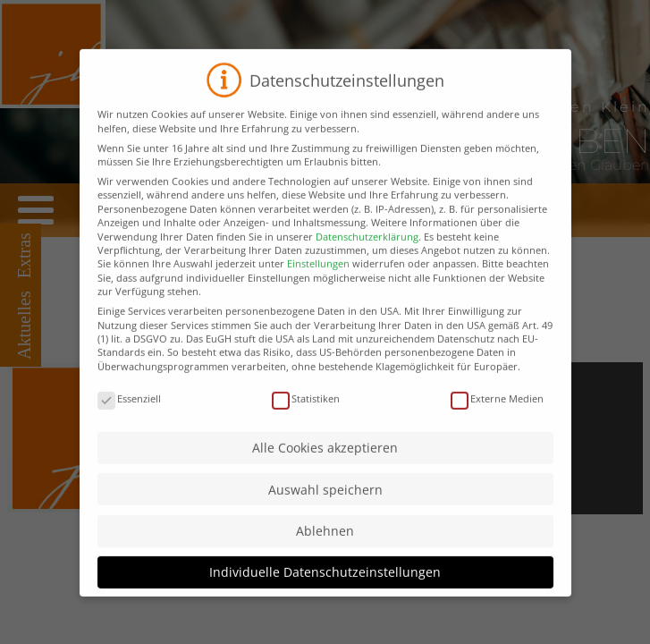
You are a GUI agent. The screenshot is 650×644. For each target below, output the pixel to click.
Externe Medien (497, 413)
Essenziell (129, 413)
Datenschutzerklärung (367, 251)
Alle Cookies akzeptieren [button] (325, 463)
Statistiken (306, 413)
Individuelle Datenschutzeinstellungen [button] (325, 587)
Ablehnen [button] (325, 546)
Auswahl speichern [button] (325, 505)
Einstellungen (318, 279)
